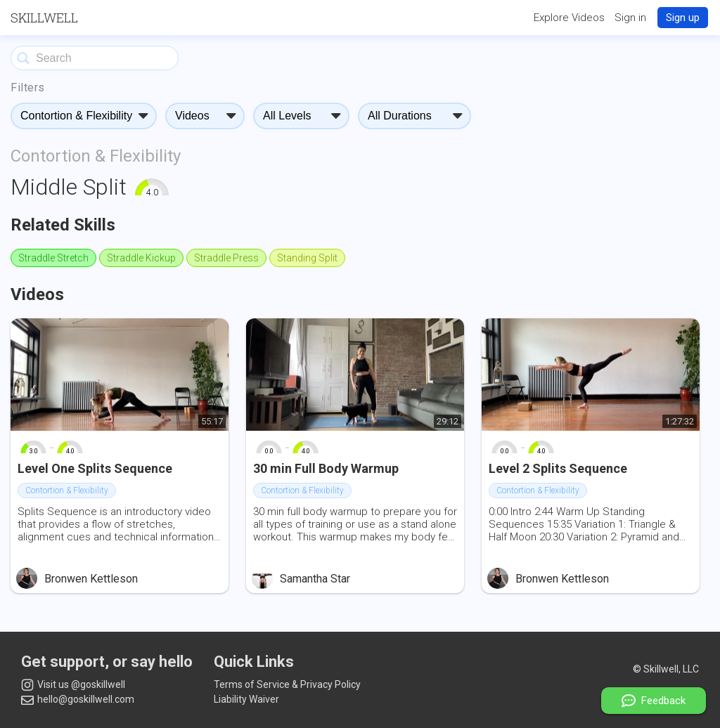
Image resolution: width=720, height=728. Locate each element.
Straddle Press (226, 258)
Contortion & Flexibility (96, 156)
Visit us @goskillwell (73, 685)
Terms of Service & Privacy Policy (287, 684)
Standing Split (307, 258)
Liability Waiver (246, 699)
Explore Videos (569, 18)
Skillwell (44, 18)
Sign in (630, 18)
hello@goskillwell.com (78, 699)
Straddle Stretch (53, 258)
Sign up (683, 18)
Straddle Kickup (141, 258)
